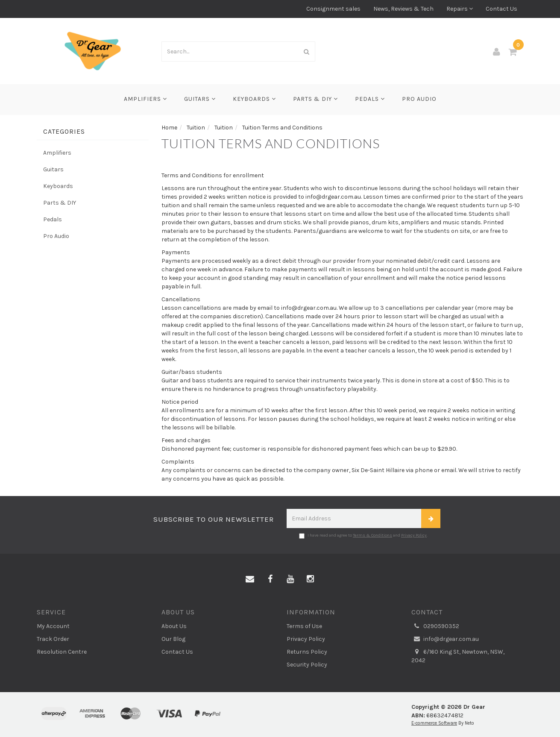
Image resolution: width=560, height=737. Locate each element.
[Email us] (250, 579)
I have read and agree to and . (363, 536)
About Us (174, 626)
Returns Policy (307, 652)
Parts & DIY (315, 99)
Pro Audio (419, 99)
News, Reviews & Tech (403, 9)
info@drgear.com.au (445, 639)
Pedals (370, 99)
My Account (53, 626)
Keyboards (254, 99)
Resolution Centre (62, 652)
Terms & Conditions (372, 535)
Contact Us (501, 9)
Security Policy (307, 665)
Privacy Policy (414, 535)
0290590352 (435, 626)
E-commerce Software (434, 723)
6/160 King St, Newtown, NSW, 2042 (458, 656)
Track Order (53, 639)
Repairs (460, 9)
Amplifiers (145, 99)
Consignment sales (333, 9)
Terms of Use (304, 626)
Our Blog (173, 639)
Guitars (200, 99)
